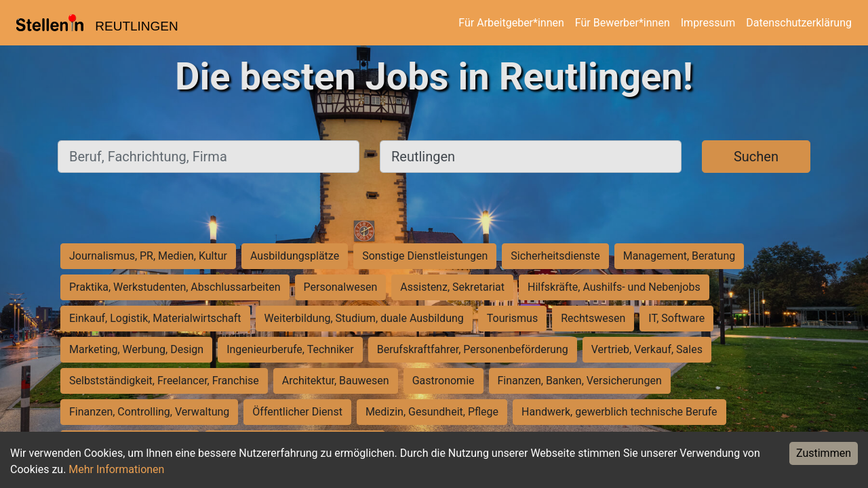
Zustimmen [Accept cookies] (824, 453)
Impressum (708, 23)
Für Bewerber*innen (623, 23)
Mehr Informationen (116, 469)
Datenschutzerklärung (799, 23)
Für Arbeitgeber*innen (511, 23)
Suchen (756, 157)
